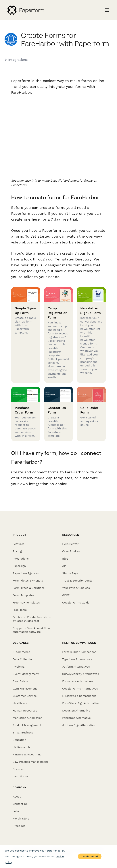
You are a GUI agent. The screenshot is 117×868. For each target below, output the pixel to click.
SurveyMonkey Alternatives (81, 674)
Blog (65, 559)
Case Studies (71, 551)
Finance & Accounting (27, 755)
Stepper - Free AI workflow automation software (31, 630)
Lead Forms (21, 776)
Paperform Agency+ (26, 573)
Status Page (70, 573)
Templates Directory (73, 259)
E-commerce (21, 652)
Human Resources (25, 711)
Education (19, 740)
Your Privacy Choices (76, 588)
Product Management (27, 725)
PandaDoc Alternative (77, 718)
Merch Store (21, 819)
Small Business (23, 733)
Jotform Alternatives (76, 667)
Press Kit (19, 826)
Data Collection (23, 659)
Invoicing (19, 667)
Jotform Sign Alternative (79, 725)
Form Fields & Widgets (28, 581)
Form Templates (24, 595)
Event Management (26, 674)
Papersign (19, 566)
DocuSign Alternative (76, 711)
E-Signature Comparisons (79, 696)
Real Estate (20, 681)
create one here (26, 219)
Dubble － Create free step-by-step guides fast (32, 619)
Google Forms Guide (76, 603)
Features (19, 544)
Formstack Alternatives (78, 681)
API (64, 566)
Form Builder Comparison (79, 652)
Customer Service (25, 696)
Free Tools (20, 610)
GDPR (66, 595)
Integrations (21, 559)
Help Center (70, 544)
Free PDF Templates (26, 603)
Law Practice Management (30, 762)
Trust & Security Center (78, 581)
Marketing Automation (28, 718)
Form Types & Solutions (29, 588)
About (17, 797)
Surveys (18, 769)
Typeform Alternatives (77, 659)
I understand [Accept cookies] (90, 856)
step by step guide (77, 242)
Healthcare (20, 703)
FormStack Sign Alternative (81, 703)
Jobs (16, 811)
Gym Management (25, 689)
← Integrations (16, 60)
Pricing (17, 551)
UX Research (21, 747)
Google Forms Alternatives (80, 689)
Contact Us (20, 804)
